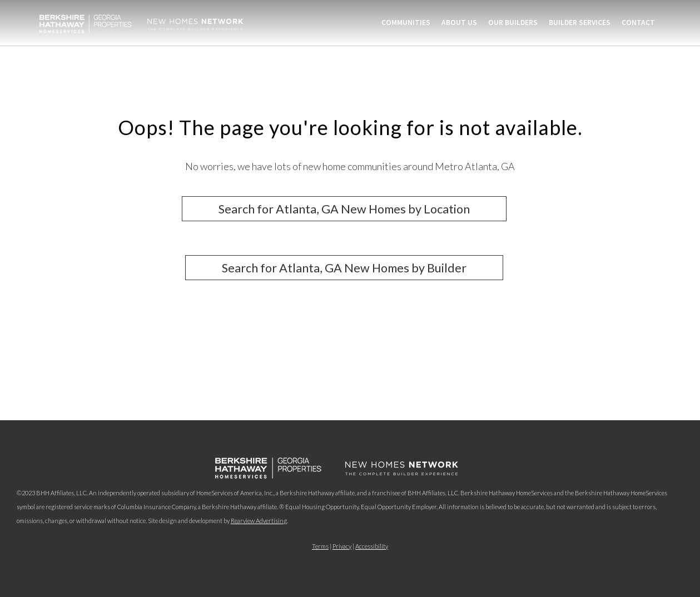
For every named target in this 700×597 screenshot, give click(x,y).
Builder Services (580, 23)
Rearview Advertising (259, 521)
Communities (406, 23)
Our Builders (513, 23)
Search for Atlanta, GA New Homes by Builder (344, 268)
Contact (638, 23)
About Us (459, 23)
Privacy (342, 546)
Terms (320, 546)
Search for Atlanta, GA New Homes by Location (344, 208)
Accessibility (372, 546)
